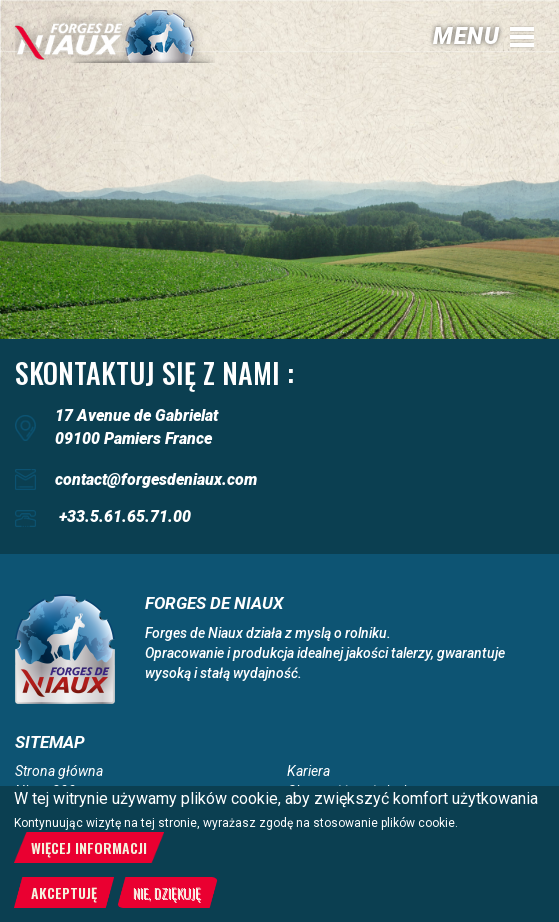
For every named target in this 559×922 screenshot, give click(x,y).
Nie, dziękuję (167, 892)
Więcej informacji (89, 847)
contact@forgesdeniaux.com (156, 479)
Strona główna (59, 771)
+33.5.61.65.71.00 (125, 516)
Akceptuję (64, 892)
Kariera (308, 771)
